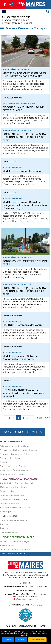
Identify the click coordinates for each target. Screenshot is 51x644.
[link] (5, 418)
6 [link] (23, 418)
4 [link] (14, 418)
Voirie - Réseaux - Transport (18, 23)
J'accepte (8, 640)
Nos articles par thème (18, 17)
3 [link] (9, 418)
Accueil (2, 17)
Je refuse (21, 640)
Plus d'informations (37, 640)
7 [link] (28, 418)
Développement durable (17, 20)
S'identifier (5, 4)
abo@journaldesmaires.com (26, 599)
